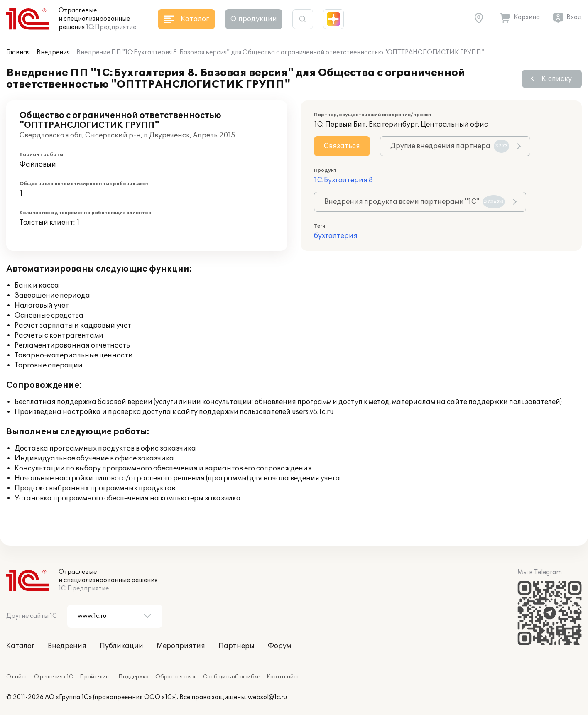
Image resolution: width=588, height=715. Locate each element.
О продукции (254, 19)
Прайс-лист (96, 677)
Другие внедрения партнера (450, 146)
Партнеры (236, 646)
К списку (557, 79)
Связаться (342, 146)
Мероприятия (181, 646)
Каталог (20, 646)
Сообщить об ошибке (232, 677)
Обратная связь (176, 677)
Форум (279, 646)
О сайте (17, 677)
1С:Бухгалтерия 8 (343, 180)
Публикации (121, 646)
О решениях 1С (54, 677)
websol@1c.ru (267, 697)
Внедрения (53, 53)
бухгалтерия (336, 236)
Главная (18, 53)
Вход (574, 17)
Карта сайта (283, 677)
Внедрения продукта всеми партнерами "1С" (415, 202)
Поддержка (134, 677)
